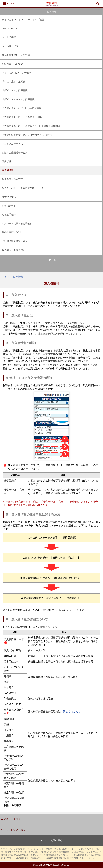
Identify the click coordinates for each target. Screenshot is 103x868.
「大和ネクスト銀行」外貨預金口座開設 (23, 117)
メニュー (8, 4)
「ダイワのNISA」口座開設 (16, 73)
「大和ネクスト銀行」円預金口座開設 (22, 108)
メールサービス (10, 46)
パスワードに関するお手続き (17, 224)
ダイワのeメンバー (12, 28)
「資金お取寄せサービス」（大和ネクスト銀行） (28, 135)
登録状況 (7, 161)
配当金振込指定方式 (12, 179)
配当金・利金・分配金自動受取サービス (23, 188)
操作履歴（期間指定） (14, 250)
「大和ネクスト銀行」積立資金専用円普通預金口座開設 (31, 126)
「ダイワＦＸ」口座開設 (15, 90)
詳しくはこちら (71, 712)
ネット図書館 (9, 37)
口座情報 (18, 277)
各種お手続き (9, 215)
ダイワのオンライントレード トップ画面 (23, 20)
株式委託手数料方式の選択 (16, 55)
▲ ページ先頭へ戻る (51, 840)
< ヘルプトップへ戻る (13, 830)
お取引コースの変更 (12, 64)
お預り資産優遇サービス (15, 153)
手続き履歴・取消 (11, 232)
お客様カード (9, 206)
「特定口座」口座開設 (14, 82)
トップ (6, 277)
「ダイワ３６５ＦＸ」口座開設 (18, 99)
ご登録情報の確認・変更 (15, 241)
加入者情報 (8, 170)
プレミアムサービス (12, 144)
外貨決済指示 (9, 197)
